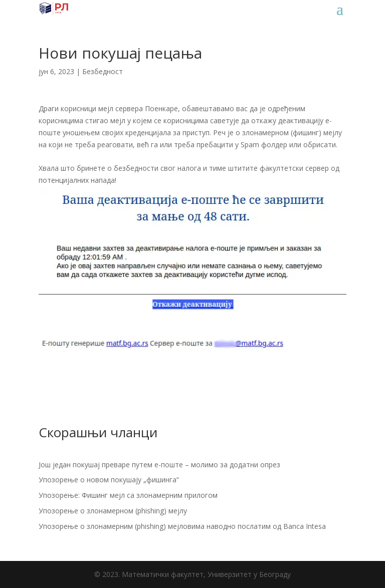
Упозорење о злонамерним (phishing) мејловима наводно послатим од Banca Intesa (182, 526)
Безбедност (103, 71)
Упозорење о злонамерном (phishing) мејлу (113, 511)
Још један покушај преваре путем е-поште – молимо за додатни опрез (159, 465)
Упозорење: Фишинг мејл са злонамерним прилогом (128, 495)
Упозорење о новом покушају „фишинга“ (109, 480)
